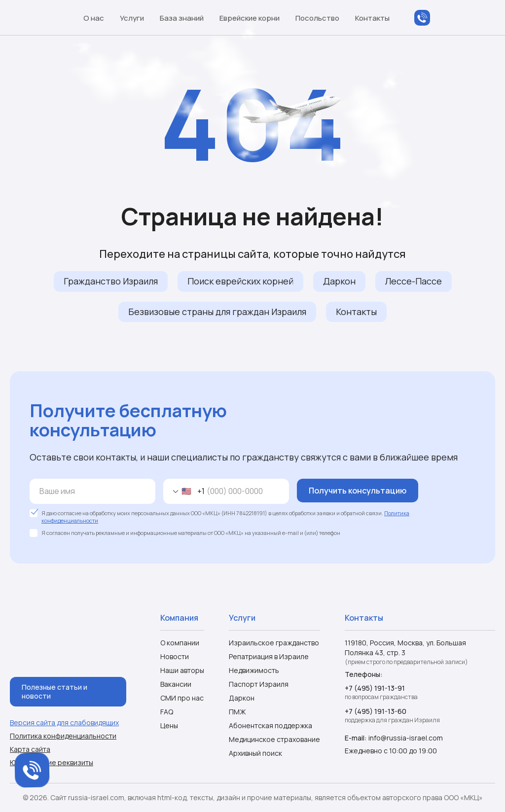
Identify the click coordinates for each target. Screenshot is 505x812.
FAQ (167, 712)
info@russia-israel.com (406, 738)
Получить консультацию (358, 491)
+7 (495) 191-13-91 (375, 688)
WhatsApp (442, 18)
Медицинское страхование (274, 739)
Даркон (339, 281)
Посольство (322, 18)
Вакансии (176, 684)
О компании (180, 643)
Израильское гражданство (274, 643)
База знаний (186, 18)
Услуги (137, 18)
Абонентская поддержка (271, 725)
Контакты (372, 18)
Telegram (462, 18)
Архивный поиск (255, 753)
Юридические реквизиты (52, 763)
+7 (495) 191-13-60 (376, 711)
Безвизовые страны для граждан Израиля (217, 312)
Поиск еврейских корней (240, 281)
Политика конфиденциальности (63, 736)
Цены (169, 725)
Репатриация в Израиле (269, 656)
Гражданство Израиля (111, 281)
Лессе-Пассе (414, 281)
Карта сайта (30, 749)
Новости (175, 656)
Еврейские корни (254, 18)
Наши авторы (182, 670)
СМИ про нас (182, 698)
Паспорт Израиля (259, 684)
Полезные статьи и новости (54, 691)
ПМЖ (237, 712)
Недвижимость (254, 670)
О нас (98, 18)
